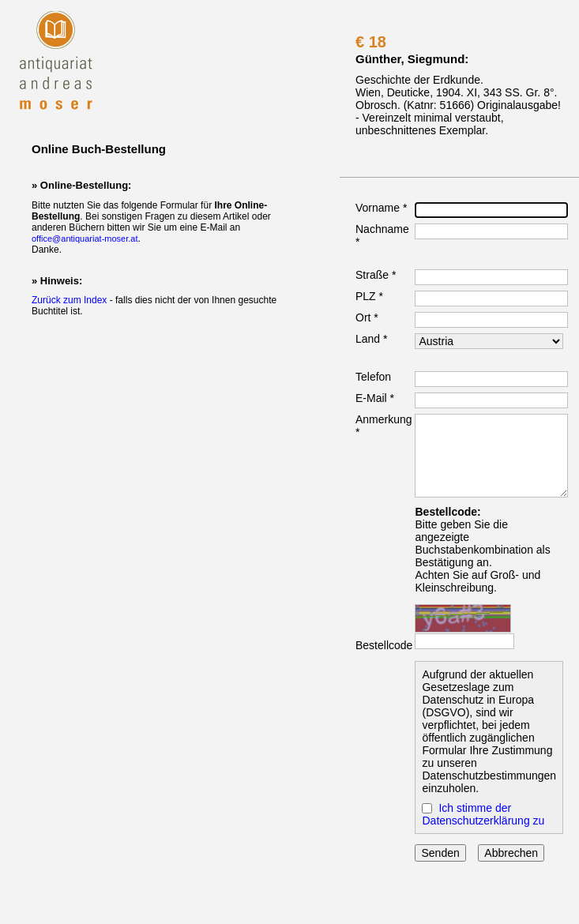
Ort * (367, 317)
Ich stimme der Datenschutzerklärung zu (483, 814)
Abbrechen (511, 853)
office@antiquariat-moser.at (85, 239)
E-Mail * (375, 398)
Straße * (376, 275)
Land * (371, 339)
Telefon (373, 377)
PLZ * (369, 296)
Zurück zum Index (69, 300)
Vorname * (381, 208)
